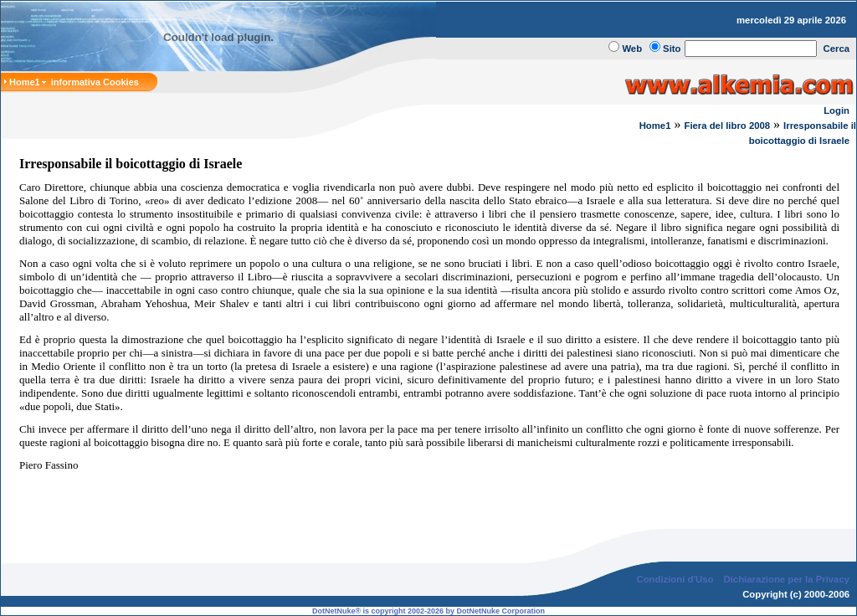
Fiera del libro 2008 (727, 126)
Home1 (655, 126)
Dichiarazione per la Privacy (787, 566)
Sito (672, 49)
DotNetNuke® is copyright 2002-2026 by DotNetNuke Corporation (428, 598)
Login (836, 110)
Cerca (837, 49)
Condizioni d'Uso (675, 566)
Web (632, 49)
